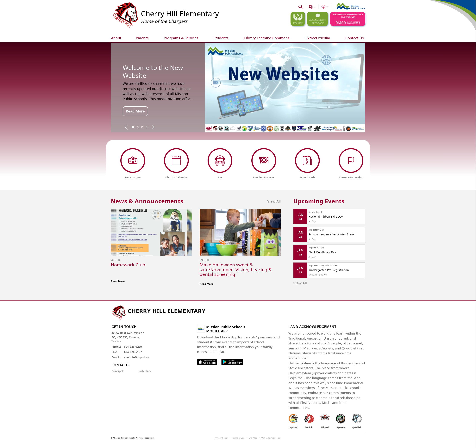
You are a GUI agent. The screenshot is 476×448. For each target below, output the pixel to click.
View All (274, 201)
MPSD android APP (232, 362)
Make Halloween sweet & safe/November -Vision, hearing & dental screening (236, 269)
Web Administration (271, 438)
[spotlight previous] (126, 127)
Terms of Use (238, 438)
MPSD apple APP (207, 362)
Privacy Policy (221, 438)
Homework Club (128, 265)
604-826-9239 (133, 347)
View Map (116, 341)
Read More (135, 111)
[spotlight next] (153, 127)
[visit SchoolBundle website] (355, 438)
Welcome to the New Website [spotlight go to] (153, 72)
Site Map (253, 438)
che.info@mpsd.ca (137, 357)
